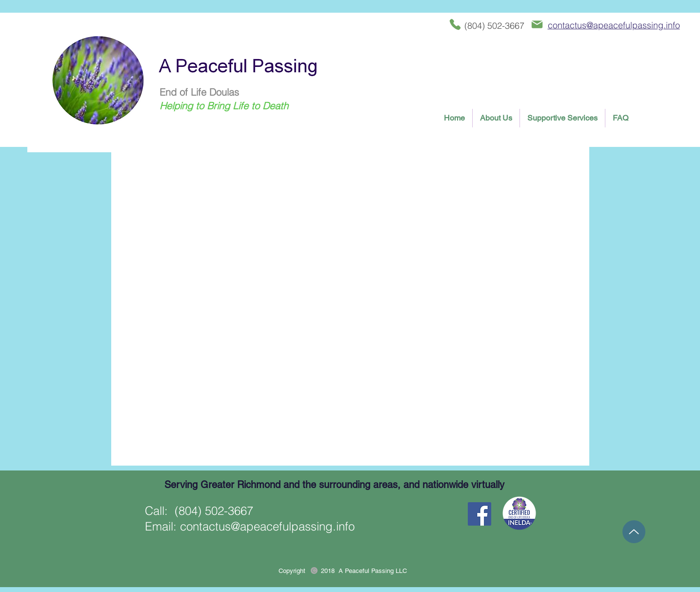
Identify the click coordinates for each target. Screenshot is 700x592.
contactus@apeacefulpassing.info (267, 526)
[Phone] (455, 24)
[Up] (634, 532)
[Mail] (537, 24)
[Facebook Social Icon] (480, 514)
